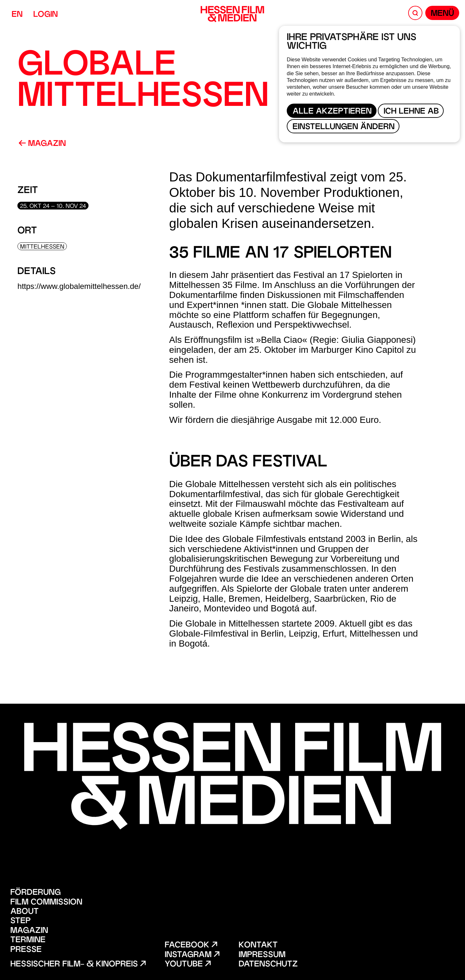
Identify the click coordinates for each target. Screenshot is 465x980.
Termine (28, 940)
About (25, 912)
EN (17, 15)
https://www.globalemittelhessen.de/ (79, 286)
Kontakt (258, 946)
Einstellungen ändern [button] (344, 127)
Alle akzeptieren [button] (332, 112)
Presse (26, 950)
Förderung (36, 893)
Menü (442, 14)
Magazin (42, 144)
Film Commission (46, 903)
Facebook (191, 946)
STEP (21, 921)
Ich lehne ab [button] (411, 112)
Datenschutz (268, 965)
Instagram (192, 955)
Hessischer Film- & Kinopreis (78, 965)
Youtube (188, 965)
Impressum (262, 955)
